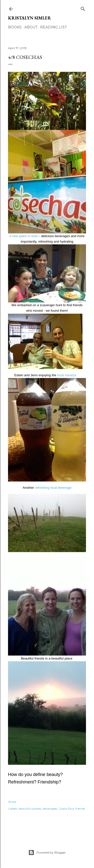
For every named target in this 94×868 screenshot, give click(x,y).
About (31, 27)
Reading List (53, 27)
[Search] (83, 8)
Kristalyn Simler (30, 18)
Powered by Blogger (47, 853)
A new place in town (24, 236)
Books (15, 27)
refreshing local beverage (53, 488)
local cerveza (67, 375)
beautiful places (30, 809)
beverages (50, 809)
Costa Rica (66, 809)
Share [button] (12, 802)
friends (80, 809)
